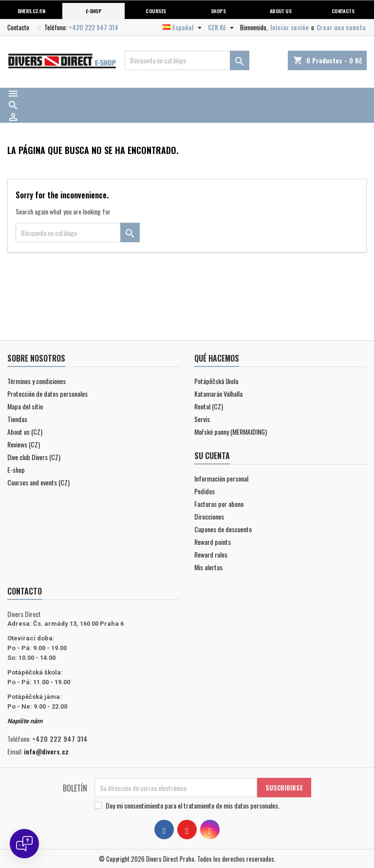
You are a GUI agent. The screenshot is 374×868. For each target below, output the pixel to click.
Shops (218, 11)
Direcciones (209, 516)
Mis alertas (208, 567)
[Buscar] (187, 60)
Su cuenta (212, 456)
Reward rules (211, 554)
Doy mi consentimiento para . (193, 806)
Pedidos (205, 491)
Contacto (18, 27)
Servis (202, 419)
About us (281, 11)
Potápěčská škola (216, 381)
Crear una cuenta (341, 27)
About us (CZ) (25, 432)
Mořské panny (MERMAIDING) (231, 432)
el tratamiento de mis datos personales (228, 805)
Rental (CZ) (209, 406)
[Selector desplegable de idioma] (183, 27)
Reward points (213, 542)
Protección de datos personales (47, 394)
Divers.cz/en (31, 11)
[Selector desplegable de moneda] (222, 27)
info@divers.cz (46, 751)
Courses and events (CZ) (38, 482)
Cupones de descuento (223, 529)
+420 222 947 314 (93, 27)
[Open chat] (24, 844)
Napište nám (25, 721)
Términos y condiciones (37, 381)
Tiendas (17, 419)
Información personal (221, 478)
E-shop (94, 11)
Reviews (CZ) (24, 444)
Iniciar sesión (290, 27)
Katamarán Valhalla (218, 394)
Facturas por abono (219, 504)
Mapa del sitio (25, 406)
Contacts (343, 11)
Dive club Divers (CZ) (34, 457)
